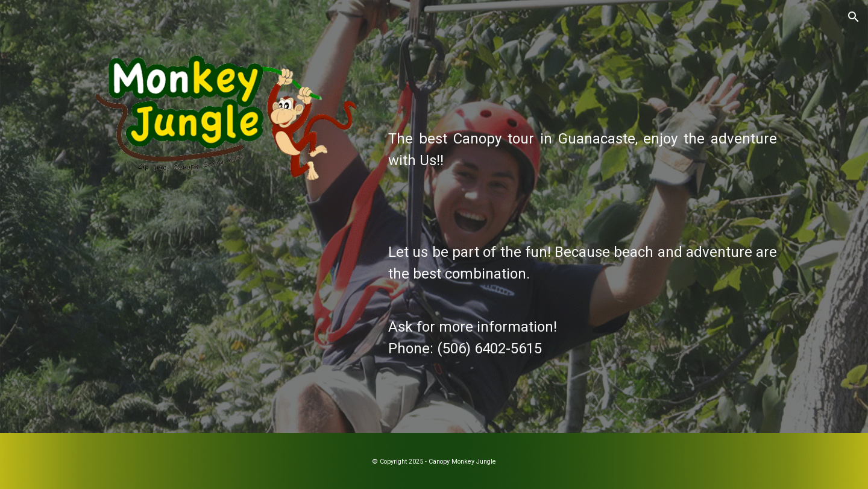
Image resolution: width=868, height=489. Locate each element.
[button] (854, 17)
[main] (583, 233)
